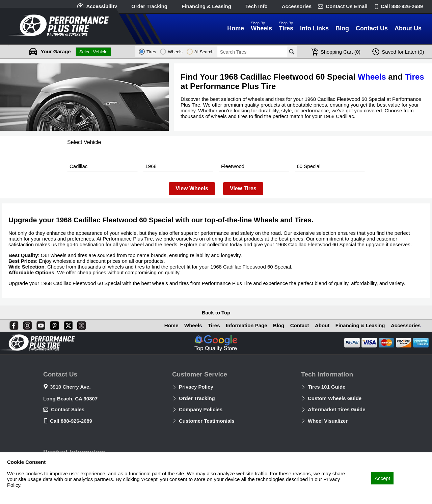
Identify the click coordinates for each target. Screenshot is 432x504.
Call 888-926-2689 (71, 421)
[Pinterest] (53, 324)
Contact (296, 325)
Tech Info (256, 6)
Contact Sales (68, 409)
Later (403, 52)
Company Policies (201, 409)
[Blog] (80, 324)
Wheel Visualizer (328, 421)
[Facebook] (12, 324)
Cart (341, 52)
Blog (275, 325)
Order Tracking (149, 6)
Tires (415, 77)
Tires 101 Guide (327, 387)
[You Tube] (39, 324)
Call (402, 6)
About (320, 325)
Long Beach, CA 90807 (70, 399)
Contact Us (346, 6)
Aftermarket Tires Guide (337, 409)
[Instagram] (26, 324)
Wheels (372, 77)
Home (164, 325)
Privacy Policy (196, 387)
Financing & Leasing (206, 6)
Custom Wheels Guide (335, 398)
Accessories (297, 6)
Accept (382, 478)
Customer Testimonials (207, 421)
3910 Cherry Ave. (70, 387)
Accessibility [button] (102, 6)
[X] (67, 324)
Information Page (241, 325)
